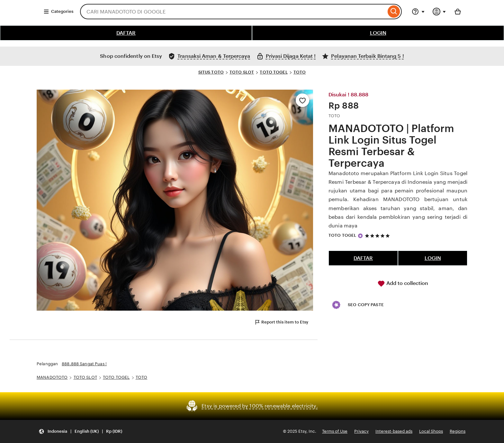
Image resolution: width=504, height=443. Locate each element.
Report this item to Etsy (281, 322)
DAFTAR (126, 33)
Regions (458, 431)
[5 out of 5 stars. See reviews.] (378, 236)
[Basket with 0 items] (458, 12)
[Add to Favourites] (302, 100)
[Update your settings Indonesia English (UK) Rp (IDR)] (80, 432)
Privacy (361, 431)
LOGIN (378, 33)
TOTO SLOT (242, 72)
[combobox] (233, 12)
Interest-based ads (394, 431)
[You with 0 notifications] (439, 12)
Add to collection (403, 284)
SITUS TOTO (211, 72)
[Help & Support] (418, 12)
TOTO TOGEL (274, 72)
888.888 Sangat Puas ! (84, 364)
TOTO (300, 72)
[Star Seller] (360, 236)
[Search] (394, 12)
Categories (58, 12)
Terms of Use (335, 431)
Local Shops (431, 431)
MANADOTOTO (52, 377)
